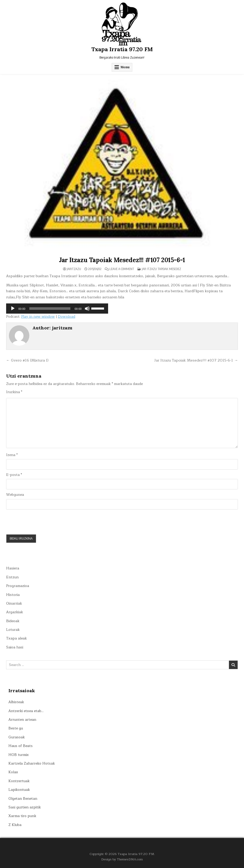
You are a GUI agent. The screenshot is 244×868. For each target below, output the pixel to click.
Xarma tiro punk (22, 816)
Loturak (13, 630)
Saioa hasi (15, 647)
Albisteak (16, 702)
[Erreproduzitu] (13, 309)
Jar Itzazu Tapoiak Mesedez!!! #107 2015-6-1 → (196, 360)
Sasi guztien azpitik (25, 807)
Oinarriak (14, 603)
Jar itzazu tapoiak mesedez (161, 269)
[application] (57, 309)
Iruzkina (14, 392)
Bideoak (13, 621)
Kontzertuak (19, 781)
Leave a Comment (122, 269)
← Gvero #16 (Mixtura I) (27, 360)
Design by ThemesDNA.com (122, 859)
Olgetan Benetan (23, 799)
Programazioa (18, 586)
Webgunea (15, 495)
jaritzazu (74, 269)
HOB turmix (19, 755)
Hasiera (13, 568)
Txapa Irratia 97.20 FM (122, 49)
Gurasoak (17, 737)
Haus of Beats (21, 746)
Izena (12, 455)
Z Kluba (15, 825)
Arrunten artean (22, 720)
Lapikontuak (19, 790)
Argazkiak (15, 612)
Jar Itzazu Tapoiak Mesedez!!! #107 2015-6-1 (122, 260)
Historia (13, 595)
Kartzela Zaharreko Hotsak (32, 763)
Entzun (12, 577)
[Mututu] (87, 309)
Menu (125, 67)
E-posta (14, 475)
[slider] (50, 309)
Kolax (13, 772)
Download (67, 317)
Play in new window (38, 317)
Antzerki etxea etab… (26, 711)
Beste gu (16, 728)
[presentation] (45, 522)
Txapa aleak (16, 638)
